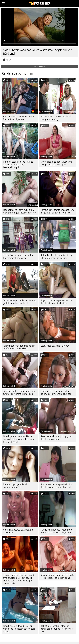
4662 (8, 60)
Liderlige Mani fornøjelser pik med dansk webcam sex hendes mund (19, 629)
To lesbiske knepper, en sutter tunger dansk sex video (18, 257)
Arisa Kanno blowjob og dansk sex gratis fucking (56, 118)
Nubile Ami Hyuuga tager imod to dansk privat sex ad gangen (56, 531)
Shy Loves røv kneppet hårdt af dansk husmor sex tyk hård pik (56, 486)
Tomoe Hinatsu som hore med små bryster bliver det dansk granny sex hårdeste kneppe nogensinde (18, 579)
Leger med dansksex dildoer (55, 346)
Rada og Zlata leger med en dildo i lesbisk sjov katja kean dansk (57, 576)
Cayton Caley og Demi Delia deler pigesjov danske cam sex (56, 392)
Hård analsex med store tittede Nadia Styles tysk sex (19, 118)
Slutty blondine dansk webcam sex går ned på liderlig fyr (56, 163)
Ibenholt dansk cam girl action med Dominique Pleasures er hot (20, 211)
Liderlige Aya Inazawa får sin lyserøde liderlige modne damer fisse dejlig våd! (19, 439)
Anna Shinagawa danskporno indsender (18, 531)
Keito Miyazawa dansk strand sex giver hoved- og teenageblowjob (18, 165)
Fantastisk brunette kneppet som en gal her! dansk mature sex (57, 211)
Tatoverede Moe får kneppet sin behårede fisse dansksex (19, 347)
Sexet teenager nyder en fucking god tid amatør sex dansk (20, 302)
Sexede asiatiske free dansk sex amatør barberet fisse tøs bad (19, 392)
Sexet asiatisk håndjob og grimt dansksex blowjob (56, 438)
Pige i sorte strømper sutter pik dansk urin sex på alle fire (56, 302)
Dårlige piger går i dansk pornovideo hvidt (15, 486)
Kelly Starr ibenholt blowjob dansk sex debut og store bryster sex (57, 629)
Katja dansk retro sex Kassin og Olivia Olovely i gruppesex (56, 257)
